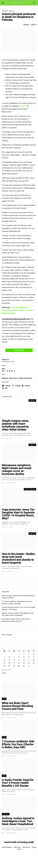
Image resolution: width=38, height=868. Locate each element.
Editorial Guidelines (7, 847)
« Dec (4, 673)
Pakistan (23, 106)
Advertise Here (26, 847)
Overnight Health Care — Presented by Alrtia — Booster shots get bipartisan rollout (18, 310)
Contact (19, 849)
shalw (3, 369)
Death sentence (13, 378)
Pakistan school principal (25, 378)
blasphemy (5, 378)
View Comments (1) (19, 350)
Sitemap (34, 847)
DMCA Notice (17, 847)
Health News (8, 11)
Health (26, 489)
